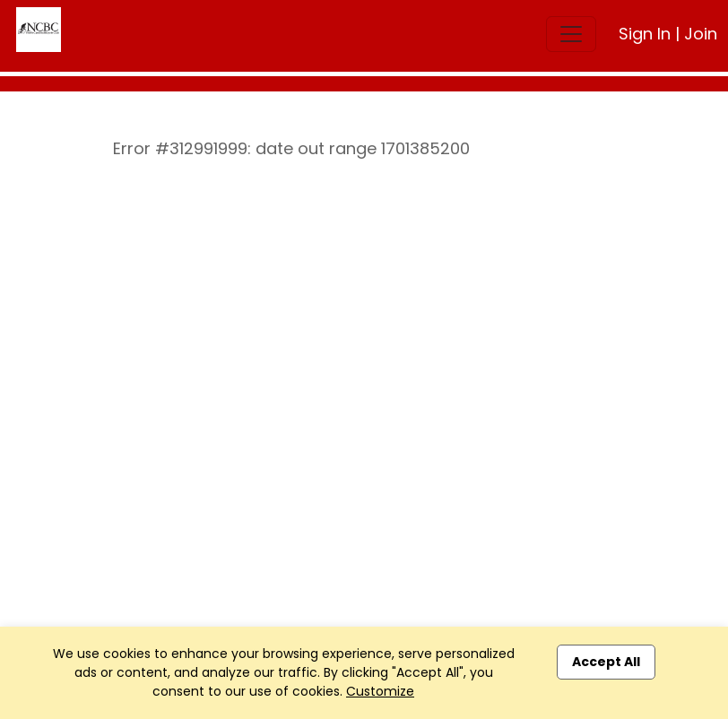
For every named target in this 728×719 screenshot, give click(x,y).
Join (701, 34)
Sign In (645, 34)
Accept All (606, 662)
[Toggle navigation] (571, 34)
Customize (380, 691)
